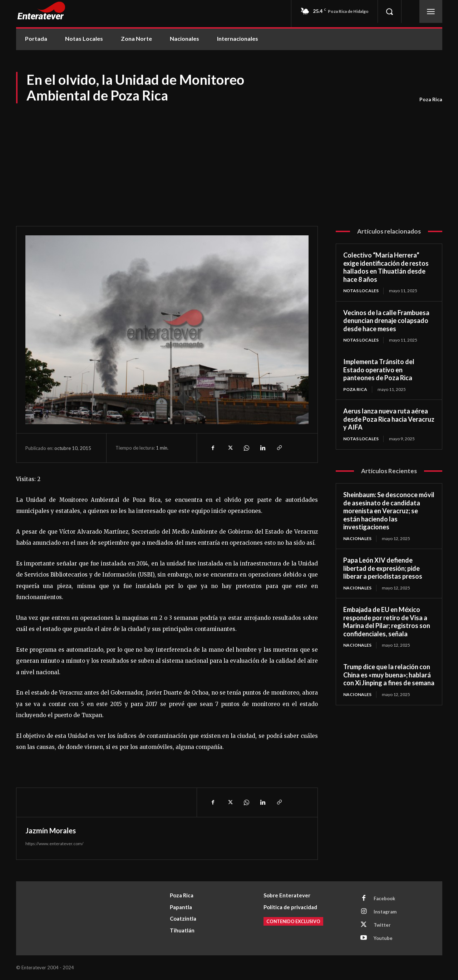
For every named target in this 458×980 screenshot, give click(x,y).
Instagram (385, 912)
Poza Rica (431, 99)
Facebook (384, 898)
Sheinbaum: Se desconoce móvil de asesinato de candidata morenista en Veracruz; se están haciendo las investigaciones (389, 511)
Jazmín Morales (51, 830)
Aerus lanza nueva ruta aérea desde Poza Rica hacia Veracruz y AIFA (389, 419)
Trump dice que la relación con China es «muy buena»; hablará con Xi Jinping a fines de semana (389, 675)
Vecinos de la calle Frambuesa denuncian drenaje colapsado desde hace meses (386, 321)
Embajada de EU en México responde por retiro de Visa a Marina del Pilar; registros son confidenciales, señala (387, 622)
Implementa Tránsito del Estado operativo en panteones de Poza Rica (379, 370)
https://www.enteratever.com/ (54, 844)
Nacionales (357, 538)
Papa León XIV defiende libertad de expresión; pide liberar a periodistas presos (383, 568)
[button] (389, 11)
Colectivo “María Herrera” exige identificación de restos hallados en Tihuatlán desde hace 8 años (386, 267)
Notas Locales (361, 291)
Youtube (383, 938)
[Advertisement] (229, 158)
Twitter (382, 925)
